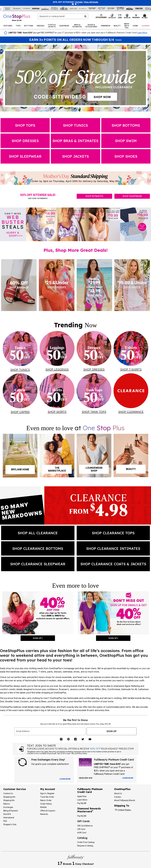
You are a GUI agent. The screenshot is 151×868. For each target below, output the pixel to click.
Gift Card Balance (85, 826)
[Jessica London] (55, 9)
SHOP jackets (75, 156)
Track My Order (47, 797)
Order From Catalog (86, 842)
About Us (118, 793)
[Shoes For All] (120, 9)
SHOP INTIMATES (94, 196)
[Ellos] (64, 9)
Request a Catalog (85, 846)
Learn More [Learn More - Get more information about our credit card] (82, 800)
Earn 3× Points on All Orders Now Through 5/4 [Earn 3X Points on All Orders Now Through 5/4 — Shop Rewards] (72, 40)
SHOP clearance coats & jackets (113, 564)
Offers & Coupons (48, 811)
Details (118, 40)
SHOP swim (126, 141)
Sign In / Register (47, 793)
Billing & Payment (11, 811)
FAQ (5, 821)
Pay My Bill (82, 803)
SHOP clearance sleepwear (38, 564)
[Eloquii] (83, 9)
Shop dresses (25, 141)
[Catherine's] (26, 9)
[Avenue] (36, 9)
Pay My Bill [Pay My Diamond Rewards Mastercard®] (82, 816)
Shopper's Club (10, 824)
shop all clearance (38, 533)
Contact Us (8, 793)
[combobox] (63, 16)
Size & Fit (7, 814)
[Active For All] (102, 9)
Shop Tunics (75, 125)
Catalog (82, 838)
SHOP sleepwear (25, 156)
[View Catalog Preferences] (65, 779)
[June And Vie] (73, 9)
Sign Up (111, 731)
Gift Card (81, 829)
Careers (118, 797)
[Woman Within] (8, 9)
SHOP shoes (126, 156)
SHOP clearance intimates (113, 548)
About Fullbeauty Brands (125, 800)
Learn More (142, 33)
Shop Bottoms (126, 125)
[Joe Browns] (45, 9)
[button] (79, 2)
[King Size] (139, 9)
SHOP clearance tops (113, 533)
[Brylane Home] (130, 9)
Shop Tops (25, 125)
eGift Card (82, 833)
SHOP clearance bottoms (38, 548)
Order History (46, 804)
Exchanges (8, 807)
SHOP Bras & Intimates (75, 141)
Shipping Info (9, 800)
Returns (7, 804)
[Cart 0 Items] (145, 16)
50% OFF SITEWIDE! (63, 2)
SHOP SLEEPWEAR (132, 196)
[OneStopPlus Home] (17, 18)
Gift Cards (83, 821)
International (9, 817)
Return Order (46, 800)
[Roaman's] (17, 9)
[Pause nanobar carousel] (73, 4)
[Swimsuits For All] (92, 9)
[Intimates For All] (111, 9)
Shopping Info (9, 797)
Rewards (44, 814)
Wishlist (43, 807)
